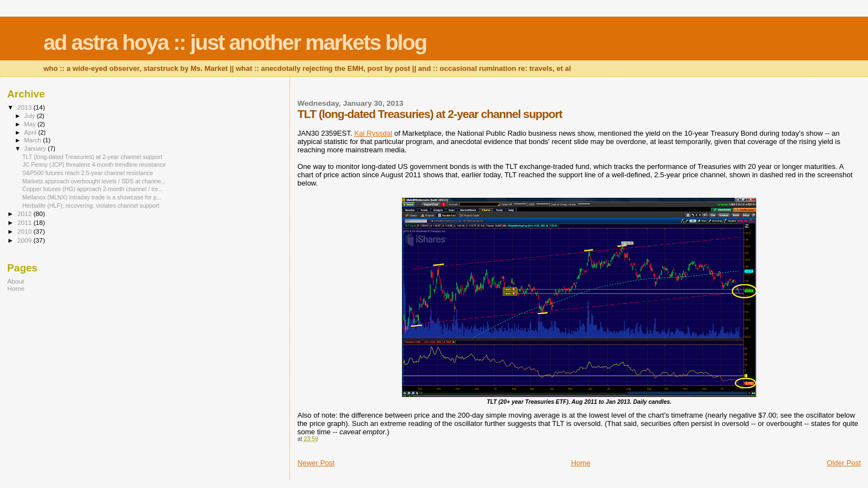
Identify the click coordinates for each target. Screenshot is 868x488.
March (34, 140)
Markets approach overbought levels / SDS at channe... (94, 181)
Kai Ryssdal (373, 133)
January (36, 148)
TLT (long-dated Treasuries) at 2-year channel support (92, 157)
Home (581, 463)
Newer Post (316, 463)
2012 (25, 214)
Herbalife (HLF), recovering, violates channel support (91, 206)
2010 (25, 231)
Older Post (844, 463)
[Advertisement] (76, 379)
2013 (25, 107)
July (31, 116)
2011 (25, 222)
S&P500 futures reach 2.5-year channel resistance (87, 173)
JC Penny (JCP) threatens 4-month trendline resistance (94, 165)
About (16, 281)
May (31, 124)
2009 (25, 240)
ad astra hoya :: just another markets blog (235, 42)
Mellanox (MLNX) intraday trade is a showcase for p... (92, 197)
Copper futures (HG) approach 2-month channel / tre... (93, 189)
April (31, 132)
